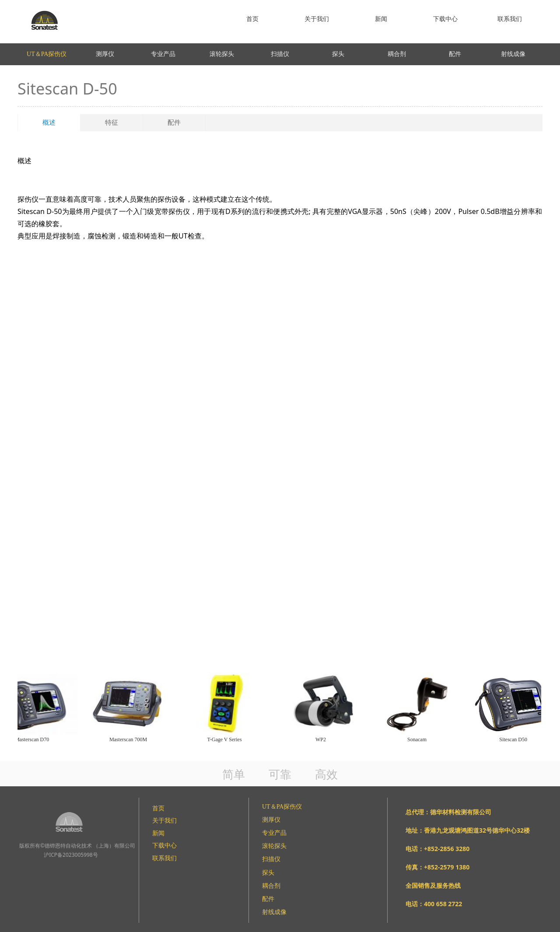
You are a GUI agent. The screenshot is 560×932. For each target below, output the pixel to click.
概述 (49, 123)
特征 (112, 123)
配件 (174, 123)
